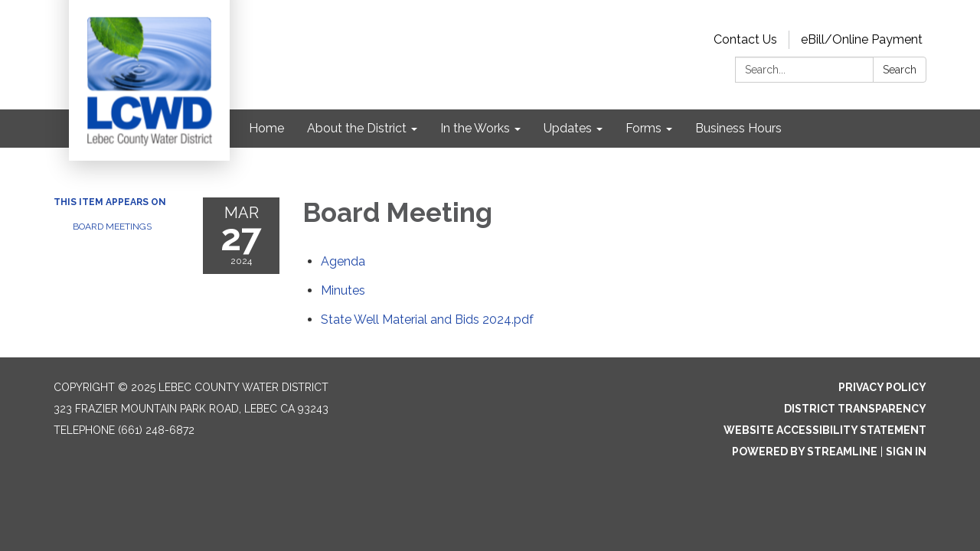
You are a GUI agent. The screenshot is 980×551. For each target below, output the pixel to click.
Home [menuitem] (266, 128)
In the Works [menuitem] (475, 128)
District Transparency (855, 409)
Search (900, 70)
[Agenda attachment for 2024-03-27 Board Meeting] (343, 261)
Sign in (906, 452)
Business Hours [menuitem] (738, 128)
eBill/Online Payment (862, 39)
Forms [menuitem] (644, 128)
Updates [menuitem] (568, 128)
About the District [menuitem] (357, 128)
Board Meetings (112, 227)
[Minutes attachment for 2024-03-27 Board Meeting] (343, 290)
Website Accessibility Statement (825, 430)
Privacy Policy (882, 387)
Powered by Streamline (805, 452)
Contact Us (745, 39)
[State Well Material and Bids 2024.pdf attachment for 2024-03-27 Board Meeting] (427, 320)
